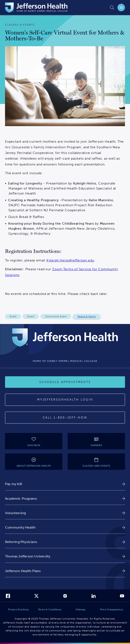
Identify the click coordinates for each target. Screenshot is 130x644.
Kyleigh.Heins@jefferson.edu (70, 260)
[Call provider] (65, 418)
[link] (65, 484)
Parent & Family (87, 316)
